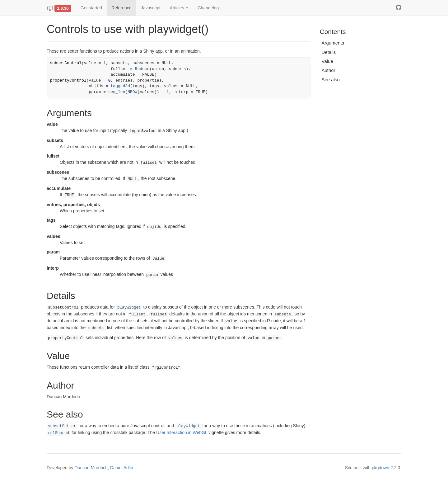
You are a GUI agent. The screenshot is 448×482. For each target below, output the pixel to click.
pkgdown (380, 468)
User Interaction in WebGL (182, 432)
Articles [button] (179, 8)
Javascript (151, 8)
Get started (91, 8)
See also (331, 80)
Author (329, 70)
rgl (50, 8)
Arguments (333, 43)
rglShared (58, 433)
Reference (121, 8)
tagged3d (120, 86)
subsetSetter (62, 426)
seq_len (117, 92)
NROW (132, 92)
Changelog (208, 8)
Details (329, 52)
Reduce (142, 69)
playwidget (129, 308)
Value (327, 61)
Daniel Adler (122, 468)
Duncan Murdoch (91, 468)
